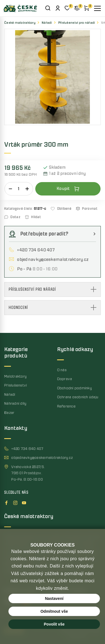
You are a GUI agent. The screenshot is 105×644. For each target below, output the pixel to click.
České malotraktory (20, 23)
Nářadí (47, 23)
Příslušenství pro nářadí (77, 23)
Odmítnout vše (54, 611)
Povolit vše (54, 624)
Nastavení (54, 598)
